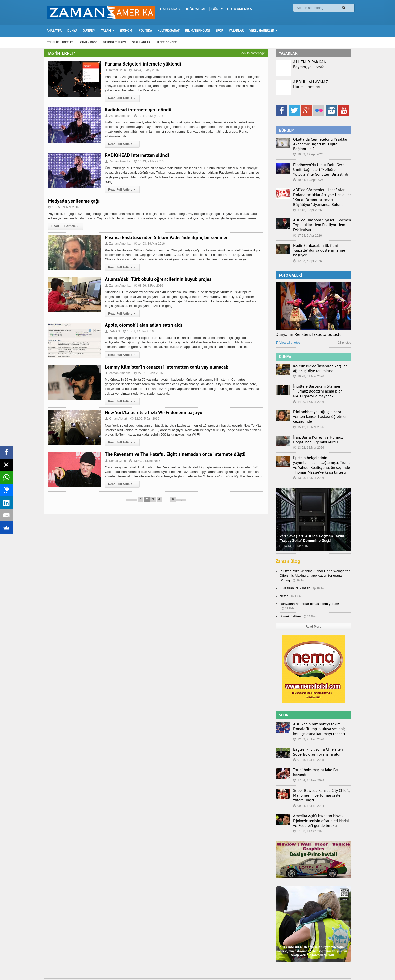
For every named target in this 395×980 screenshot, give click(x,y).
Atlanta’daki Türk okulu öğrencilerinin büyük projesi (157, 279)
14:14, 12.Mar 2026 (294, 530)
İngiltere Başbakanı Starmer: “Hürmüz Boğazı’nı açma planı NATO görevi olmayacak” (321, 382)
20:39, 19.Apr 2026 (308, 154)
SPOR (220, 31)
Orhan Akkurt (116, 419)
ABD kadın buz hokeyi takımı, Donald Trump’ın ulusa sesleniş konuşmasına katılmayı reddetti (321, 712)
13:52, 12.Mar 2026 (308, 432)
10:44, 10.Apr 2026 (308, 178)
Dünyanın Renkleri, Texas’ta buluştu (308, 326)
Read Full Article (122, 98)
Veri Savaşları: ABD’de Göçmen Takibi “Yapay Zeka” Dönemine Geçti (311, 521)
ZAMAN (112, 331)
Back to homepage (252, 53)
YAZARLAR (236, 31)
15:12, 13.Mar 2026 (308, 412)
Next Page (189, 499)
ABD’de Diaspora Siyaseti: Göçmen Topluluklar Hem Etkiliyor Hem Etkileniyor (319, 222)
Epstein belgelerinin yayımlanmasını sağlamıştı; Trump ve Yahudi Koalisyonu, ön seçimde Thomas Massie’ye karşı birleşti (321, 449)
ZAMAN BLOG (89, 42)
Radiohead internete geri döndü (137, 110)
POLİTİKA (145, 31)
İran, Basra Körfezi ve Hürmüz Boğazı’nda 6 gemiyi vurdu (315, 424)
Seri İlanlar (276, 966)
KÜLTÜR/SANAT (169, 31)
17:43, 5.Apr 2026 (307, 208)
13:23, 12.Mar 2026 (308, 461)
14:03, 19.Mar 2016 (149, 244)
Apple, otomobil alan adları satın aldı (142, 325)
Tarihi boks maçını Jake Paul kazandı (320, 752)
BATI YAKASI (170, 9)
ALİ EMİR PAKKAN (310, 62)
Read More (313, 610)
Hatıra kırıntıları (305, 87)
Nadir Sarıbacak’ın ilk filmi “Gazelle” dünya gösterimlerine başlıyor (320, 244)
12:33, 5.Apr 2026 (307, 252)
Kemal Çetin (115, 70)
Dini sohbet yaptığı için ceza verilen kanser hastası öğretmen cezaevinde (320, 404)
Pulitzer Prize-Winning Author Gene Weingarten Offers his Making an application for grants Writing (314, 559)
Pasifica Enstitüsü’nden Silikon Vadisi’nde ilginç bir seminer (165, 237)
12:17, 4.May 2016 (148, 116)
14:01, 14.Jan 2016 (138, 331)
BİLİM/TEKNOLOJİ (198, 31)
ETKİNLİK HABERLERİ (60, 42)
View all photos (288, 334)
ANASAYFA (54, 31)
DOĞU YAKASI (196, 9)
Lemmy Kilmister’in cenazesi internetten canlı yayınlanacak (165, 367)
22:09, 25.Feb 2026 (308, 722)
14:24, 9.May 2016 (143, 70)
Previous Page (126, 499)
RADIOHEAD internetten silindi (136, 155)
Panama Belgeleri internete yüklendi (142, 64)
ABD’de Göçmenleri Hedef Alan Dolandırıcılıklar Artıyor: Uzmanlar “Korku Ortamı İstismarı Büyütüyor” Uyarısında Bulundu (319, 195)
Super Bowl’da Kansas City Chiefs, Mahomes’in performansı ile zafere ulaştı (319, 774)
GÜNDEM (89, 31)
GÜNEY (217, 9)
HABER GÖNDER (166, 42)
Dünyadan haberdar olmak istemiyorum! (309, 587)
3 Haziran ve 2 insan (295, 571)
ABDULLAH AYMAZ (310, 82)
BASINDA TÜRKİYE (115, 42)
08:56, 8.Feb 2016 (148, 286)
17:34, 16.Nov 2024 (308, 757)
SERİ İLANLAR (141, 42)
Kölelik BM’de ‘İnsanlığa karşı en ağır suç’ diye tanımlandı (321, 359)
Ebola (347, 966)
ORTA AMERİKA (239, 9)
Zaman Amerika (118, 116)
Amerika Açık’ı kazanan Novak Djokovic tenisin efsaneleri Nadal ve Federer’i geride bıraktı (320, 799)
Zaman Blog (288, 544)
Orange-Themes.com (133, 969)
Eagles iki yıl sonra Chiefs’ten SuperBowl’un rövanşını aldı (315, 734)
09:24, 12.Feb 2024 (308, 785)
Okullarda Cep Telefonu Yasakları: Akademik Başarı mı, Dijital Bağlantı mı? (320, 144)
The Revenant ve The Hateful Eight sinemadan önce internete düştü (174, 454)
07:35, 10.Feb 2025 (308, 742)
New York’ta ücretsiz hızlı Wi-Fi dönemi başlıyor (153, 412)
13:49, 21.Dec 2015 (144, 461)
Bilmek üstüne (290, 599)
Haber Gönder (299, 966)
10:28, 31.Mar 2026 (308, 367)
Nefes (284, 579)
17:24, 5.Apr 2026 (307, 232)
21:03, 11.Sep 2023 (308, 809)
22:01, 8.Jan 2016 (148, 373)
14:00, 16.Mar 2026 (308, 392)
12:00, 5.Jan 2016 (144, 419)
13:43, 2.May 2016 (148, 161)
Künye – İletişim (326, 966)
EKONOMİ (126, 31)
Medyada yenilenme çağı (73, 201)
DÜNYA (72, 31)
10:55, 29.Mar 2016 (63, 207)
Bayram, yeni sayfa (307, 67)
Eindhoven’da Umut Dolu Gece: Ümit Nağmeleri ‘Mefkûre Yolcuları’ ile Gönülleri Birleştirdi (321, 168)
